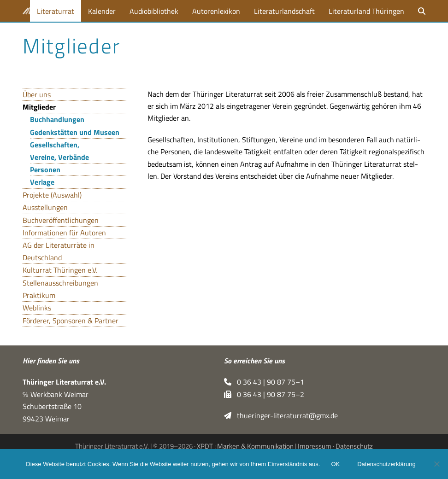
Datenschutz (354, 446)
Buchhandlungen (57, 119)
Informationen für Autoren (64, 233)
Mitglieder (39, 107)
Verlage (42, 182)
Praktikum (39, 295)
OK (335, 464)
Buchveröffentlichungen (61, 220)
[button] (422, 11)
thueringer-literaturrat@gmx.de (281, 415)
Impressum (315, 446)
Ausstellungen (45, 207)
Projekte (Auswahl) (52, 195)
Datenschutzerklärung (386, 464)
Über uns (37, 94)
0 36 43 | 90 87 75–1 (264, 382)
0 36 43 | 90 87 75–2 (264, 394)
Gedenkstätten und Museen (75, 132)
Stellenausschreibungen (60, 283)
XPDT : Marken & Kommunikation (245, 446)
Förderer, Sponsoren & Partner (71, 321)
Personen (45, 169)
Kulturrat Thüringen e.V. (60, 270)
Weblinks (37, 308)
